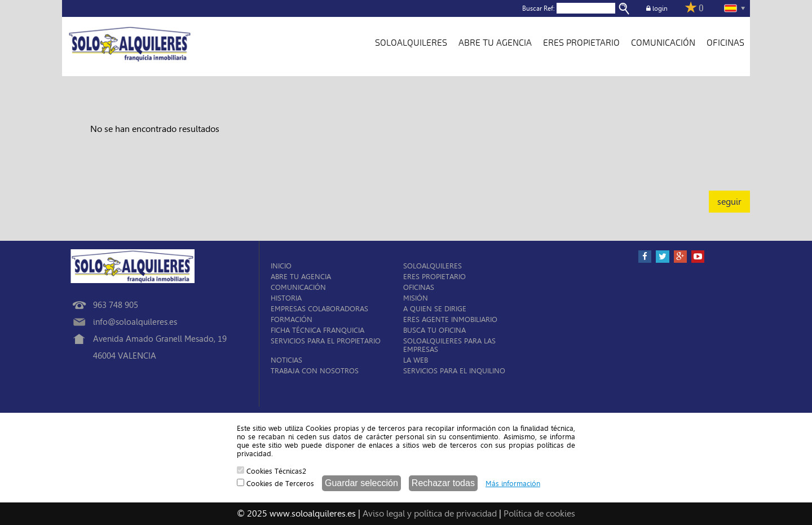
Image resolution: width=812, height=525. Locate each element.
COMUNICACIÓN (663, 43)
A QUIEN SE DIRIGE (435, 309)
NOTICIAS (286, 360)
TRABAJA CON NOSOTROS (315, 371)
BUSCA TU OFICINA (434, 330)
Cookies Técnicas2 (272, 471)
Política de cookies (539, 513)
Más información (513, 484)
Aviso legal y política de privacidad (430, 513)
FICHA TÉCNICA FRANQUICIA (317, 330)
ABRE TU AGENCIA (495, 43)
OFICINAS (725, 43)
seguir (729, 202)
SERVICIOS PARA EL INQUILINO (454, 371)
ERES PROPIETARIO (581, 43)
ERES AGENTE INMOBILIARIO (450, 319)
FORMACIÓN (292, 319)
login (657, 8)
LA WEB (416, 360)
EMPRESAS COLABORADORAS (319, 309)
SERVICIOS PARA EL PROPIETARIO (326, 341)
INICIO (281, 266)
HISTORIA (286, 298)
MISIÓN (416, 298)
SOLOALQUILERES (411, 43)
